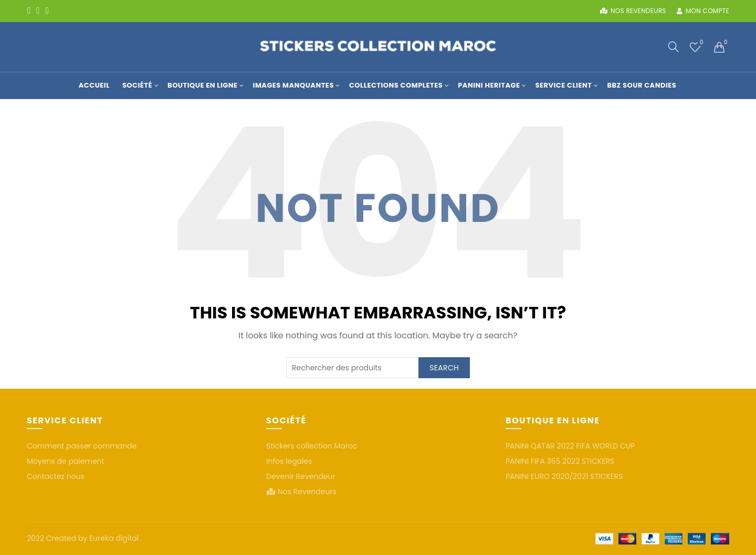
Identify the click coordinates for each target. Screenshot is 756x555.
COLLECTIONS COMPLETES (396, 85)
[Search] (674, 47)
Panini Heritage (489, 85)
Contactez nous (56, 476)
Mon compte (703, 11)
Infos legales (289, 461)
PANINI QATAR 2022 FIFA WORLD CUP (570, 446)
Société (137, 85)
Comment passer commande (82, 446)
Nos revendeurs (633, 11)
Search (444, 368)
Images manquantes (293, 85)
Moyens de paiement (66, 461)
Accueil (94, 85)
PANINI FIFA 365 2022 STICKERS (560, 461)
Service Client (563, 85)
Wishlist (701, 43)
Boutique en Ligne (202, 85)
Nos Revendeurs (307, 492)
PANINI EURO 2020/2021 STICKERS (564, 476)
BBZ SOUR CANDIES (642, 85)
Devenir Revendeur (301, 476)
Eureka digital (115, 538)
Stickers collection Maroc (312, 446)
